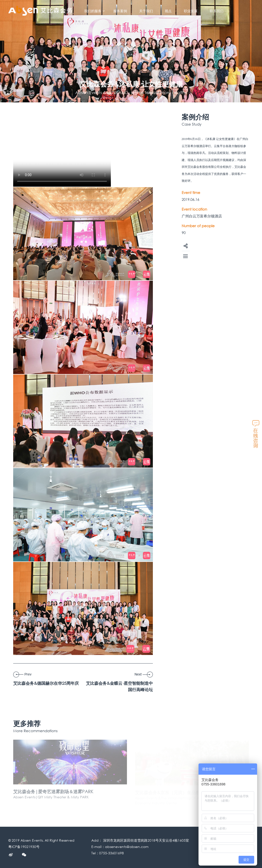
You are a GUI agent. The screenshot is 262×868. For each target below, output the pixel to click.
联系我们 (217, 11)
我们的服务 (95, 11)
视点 (168, 11)
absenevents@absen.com (127, 847)
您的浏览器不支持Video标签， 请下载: (62, 150)
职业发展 (191, 11)
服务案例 (120, 11)
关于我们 (146, 11)
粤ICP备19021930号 (24, 847)
